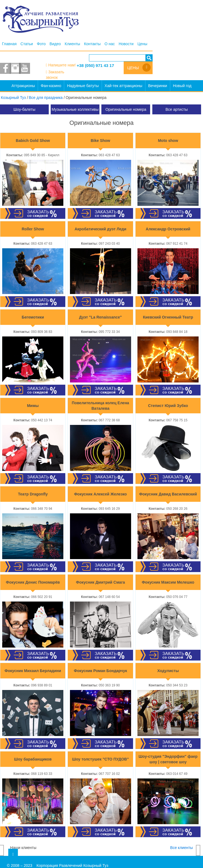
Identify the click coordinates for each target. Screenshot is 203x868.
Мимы (33, 406)
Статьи (27, 44)
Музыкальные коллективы (75, 109)
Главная (9, 44)
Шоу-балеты (25, 109)
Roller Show (33, 229)
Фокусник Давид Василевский (168, 494)
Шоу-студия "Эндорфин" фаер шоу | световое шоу (168, 759)
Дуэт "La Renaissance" (100, 317)
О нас (109, 44)
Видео (55, 44)
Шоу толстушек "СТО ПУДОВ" (101, 759)
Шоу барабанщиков (33, 759)
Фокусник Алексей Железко (100, 494)
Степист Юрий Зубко (168, 406)
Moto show (168, 141)
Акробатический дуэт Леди (101, 229)
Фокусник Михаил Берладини (33, 671)
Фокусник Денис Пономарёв (33, 582)
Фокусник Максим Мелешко (168, 582)
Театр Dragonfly (33, 494)
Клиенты (72, 44)
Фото (41, 44)
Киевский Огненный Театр (168, 317)
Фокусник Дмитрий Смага (101, 582)
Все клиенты (182, 848)
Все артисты (177, 109)
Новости (126, 44)
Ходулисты (168, 671)
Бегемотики (33, 317)
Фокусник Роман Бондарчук (100, 671)
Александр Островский (168, 229)
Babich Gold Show (33, 141)
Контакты (92, 44)
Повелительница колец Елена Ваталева (101, 406)
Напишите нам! (62, 65)
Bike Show (100, 141)
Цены (142, 44)
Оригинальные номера (126, 109)
